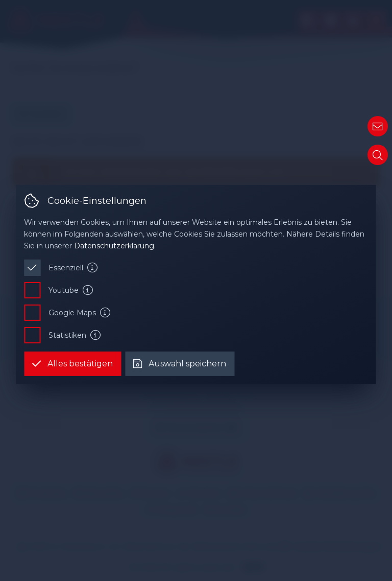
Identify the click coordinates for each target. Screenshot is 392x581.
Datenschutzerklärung (114, 246)
